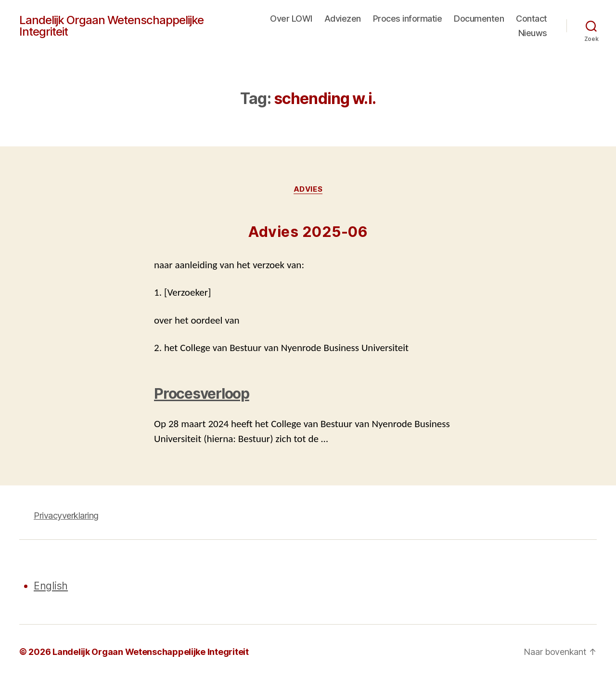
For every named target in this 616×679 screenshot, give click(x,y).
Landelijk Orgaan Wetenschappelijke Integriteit (111, 26)
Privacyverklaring (66, 516)
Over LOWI (291, 19)
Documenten (479, 19)
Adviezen (343, 19)
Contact (532, 19)
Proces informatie (408, 19)
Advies (308, 189)
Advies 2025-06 (308, 232)
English (51, 586)
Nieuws (533, 33)
